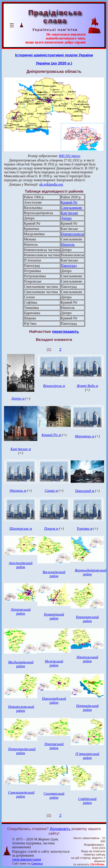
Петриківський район (87, 708)
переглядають (65, 331)
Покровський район (54, 746)
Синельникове (72, 208)
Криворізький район (54, 616)
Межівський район (54, 663)
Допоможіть (60, 829)
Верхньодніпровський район (91, 572)
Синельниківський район (21, 794)
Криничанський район (87, 619)
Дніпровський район (21, 611)
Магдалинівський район (21, 664)
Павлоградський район (54, 701)
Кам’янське (70, 213)
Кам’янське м (21, 449)
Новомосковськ (73, 234)
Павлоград (69, 266)
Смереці (37, 864)
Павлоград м (85, 491)
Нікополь (68, 244)
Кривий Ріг (69, 202)
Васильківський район (54, 574)
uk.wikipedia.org (51, 184)
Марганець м (85, 436)
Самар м (51, 491)
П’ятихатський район (87, 756)
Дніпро (66, 218)
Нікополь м (18, 491)
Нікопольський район (87, 659)
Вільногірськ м (54, 386)
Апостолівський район (21, 565)
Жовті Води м (87, 386)
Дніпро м (18, 398)
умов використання (26, 859)
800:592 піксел (69, 156)
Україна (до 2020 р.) (54, 63)
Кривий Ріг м (51, 435)
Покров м (51, 529)
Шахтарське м (21, 529)
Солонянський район (54, 796)
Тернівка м (85, 529)
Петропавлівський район (22, 751)
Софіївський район (87, 801)
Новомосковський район (21, 709)
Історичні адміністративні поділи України (54, 55)
